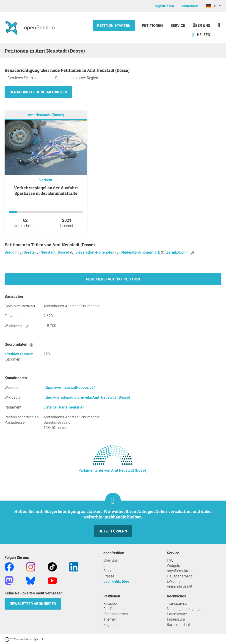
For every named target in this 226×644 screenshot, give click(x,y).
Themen (110, 619)
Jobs (107, 566)
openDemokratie (180, 571)
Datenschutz (177, 614)
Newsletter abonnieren (33, 604)
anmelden (190, 6)
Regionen (111, 625)
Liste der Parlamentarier (64, 407)
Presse (109, 576)
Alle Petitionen (115, 609)
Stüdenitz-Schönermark (141, 252)
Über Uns (201, 26)
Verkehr (46, 180)
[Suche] (219, 25)
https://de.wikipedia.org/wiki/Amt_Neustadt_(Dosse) (87, 397)
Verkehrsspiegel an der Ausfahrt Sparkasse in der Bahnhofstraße (46, 190)
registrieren (164, 6)
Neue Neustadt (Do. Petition (113, 279)
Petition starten (114, 26)
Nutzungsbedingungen (185, 609)
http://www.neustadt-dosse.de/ (69, 388)
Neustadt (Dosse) (55, 252)
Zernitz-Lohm (178, 252)
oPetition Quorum (19, 354)
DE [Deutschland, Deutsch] (211, 6)
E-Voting (174, 581)
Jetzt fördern (113, 531)
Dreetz (29, 252)
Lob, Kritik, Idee (116, 581)
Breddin (11, 252)
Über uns (111, 560)
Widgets (173, 566)
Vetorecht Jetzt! (179, 587)
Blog (107, 571)
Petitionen (153, 26)
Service (178, 26)
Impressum (176, 619)
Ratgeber (111, 603)
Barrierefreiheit (179, 625)
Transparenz (177, 603)
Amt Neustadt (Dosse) (46, 115)
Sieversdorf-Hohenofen (95, 252)
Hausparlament (179, 576)
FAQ (170, 560)
